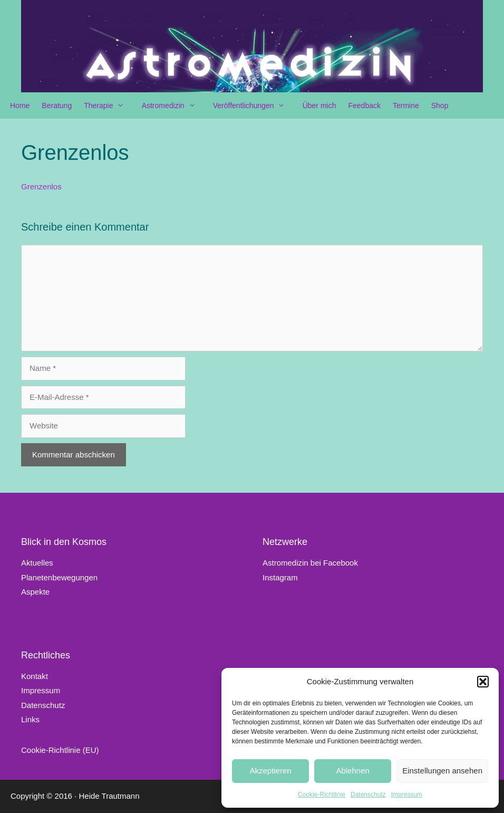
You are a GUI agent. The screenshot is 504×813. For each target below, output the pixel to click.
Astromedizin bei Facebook (310, 563)
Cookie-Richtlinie (322, 795)
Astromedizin (174, 106)
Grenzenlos (41, 186)
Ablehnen (352, 771)
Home (20, 106)
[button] (483, 682)
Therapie (109, 106)
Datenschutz (368, 795)
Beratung (57, 106)
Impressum (407, 795)
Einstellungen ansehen (442, 771)
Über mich (319, 106)
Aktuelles (37, 563)
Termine (406, 106)
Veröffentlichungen (254, 106)
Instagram (280, 577)
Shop (440, 106)
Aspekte (35, 592)
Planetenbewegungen (59, 577)
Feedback (364, 106)
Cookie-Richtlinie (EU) (60, 750)
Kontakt (35, 676)
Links (30, 719)
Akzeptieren (270, 771)
